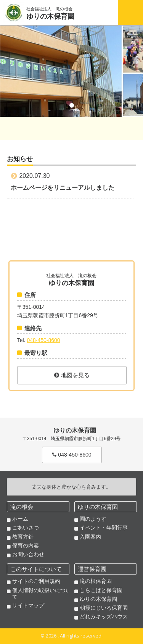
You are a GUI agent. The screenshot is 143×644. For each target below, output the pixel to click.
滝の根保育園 (96, 581)
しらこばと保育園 (101, 590)
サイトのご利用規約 (36, 581)
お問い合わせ (28, 554)
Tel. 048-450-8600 (107, 13)
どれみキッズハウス (104, 617)
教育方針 (23, 537)
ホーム (20, 519)
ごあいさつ (26, 528)
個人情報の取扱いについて (42, 593)
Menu (130, 13)
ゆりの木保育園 (98, 599)
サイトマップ (28, 605)
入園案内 (90, 537)
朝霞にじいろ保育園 (104, 608)
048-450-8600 (43, 340)
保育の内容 (26, 546)
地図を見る (72, 375)
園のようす (93, 519)
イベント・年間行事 (104, 528)
